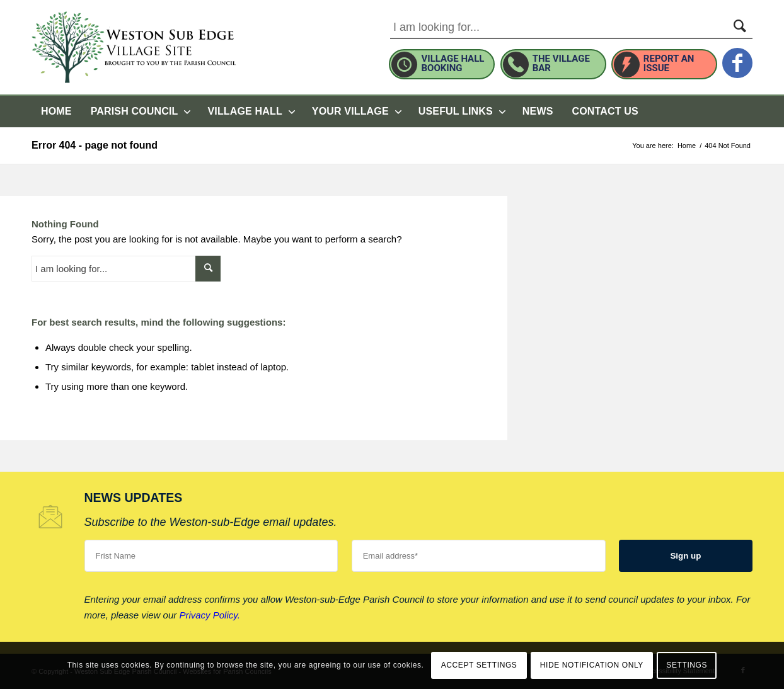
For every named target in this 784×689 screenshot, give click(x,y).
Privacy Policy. (209, 615)
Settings (687, 665)
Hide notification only (592, 665)
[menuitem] (56, 111)
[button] (356, 111)
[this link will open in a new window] (737, 56)
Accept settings (479, 665)
